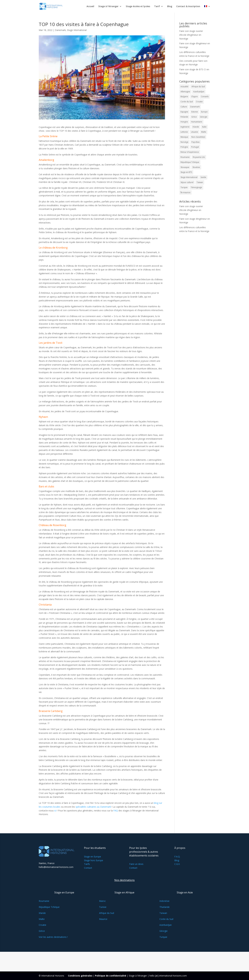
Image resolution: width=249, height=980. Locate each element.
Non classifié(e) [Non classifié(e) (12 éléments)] (198, 137)
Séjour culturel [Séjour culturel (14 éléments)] (187, 182)
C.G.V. (177, 864)
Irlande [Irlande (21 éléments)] (196, 127)
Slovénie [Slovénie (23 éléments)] (196, 167)
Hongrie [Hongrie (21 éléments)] (184, 122)
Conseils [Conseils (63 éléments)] (205, 97)
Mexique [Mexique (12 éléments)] (184, 137)
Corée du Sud (166, 919)
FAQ (116, 811)
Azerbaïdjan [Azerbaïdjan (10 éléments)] (199, 92)
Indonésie (164, 901)
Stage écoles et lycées (138, 7)
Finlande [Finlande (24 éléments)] (184, 117)
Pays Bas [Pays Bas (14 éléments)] (195, 142)
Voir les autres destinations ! (53, 937)
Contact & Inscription (188, 7)
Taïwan (163, 913)
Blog (170, 7)
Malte (42, 919)
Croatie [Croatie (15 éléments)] (199, 102)
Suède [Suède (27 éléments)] (203, 177)
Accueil (90, 7)
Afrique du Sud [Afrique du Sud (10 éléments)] (198, 87)
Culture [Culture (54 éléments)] (184, 107)
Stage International (77, 30)
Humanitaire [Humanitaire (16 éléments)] (197, 122)
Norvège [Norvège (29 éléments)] (184, 142)
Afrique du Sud (107, 913)
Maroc (102, 901)
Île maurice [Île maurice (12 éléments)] (185, 192)
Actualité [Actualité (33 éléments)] (184, 87)
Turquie (163, 937)
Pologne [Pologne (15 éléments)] (184, 147)
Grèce (42, 931)
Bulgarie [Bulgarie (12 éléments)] (184, 97)
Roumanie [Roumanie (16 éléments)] (185, 157)
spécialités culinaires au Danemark (94, 807)
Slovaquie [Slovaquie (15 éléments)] (185, 167)
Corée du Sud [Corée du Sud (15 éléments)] (187, 102)
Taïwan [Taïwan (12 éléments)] (200, 182)
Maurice (103, 919)
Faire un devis (136, 864)
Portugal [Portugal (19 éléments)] (195, 147)
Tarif (157, 7)
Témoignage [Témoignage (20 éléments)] (196, 187)
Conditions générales (80, 976)
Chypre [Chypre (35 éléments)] (194, 97)
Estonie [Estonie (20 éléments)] (195, 112)
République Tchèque (49, 907)
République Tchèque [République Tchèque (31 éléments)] (190, 162)
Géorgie (163, 931)
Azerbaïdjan (166, 925)
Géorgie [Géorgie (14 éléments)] (204, 117)
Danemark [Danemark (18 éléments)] (195, 107)
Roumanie (44, 901)
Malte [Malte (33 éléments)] (204, 132)
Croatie (42, 925)
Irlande (42, 913)
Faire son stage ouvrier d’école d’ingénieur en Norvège (191, 35)
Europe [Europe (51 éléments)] (204, 112)
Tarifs (87, 864)
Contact (88, 868)
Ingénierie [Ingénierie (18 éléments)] (185, 127)
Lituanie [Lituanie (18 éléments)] (195, 132)
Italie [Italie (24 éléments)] (204, 127)
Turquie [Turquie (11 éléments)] (184, 187)
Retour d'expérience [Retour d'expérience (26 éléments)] (190, 152)
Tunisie (103, 907)
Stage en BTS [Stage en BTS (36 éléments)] (186, 172)
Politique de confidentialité (111, 976)
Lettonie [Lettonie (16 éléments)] (184, 132)
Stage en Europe (93, 857)
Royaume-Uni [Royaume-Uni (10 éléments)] (199, 157)
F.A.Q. (177, 857)
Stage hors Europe (94, 860)
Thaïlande (165, 907)
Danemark (60, 30)
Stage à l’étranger (108, 7)
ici (55, 811)
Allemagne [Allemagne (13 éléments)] (185, 92)
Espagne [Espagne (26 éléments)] (184, 112)
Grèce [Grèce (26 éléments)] (194, 117)
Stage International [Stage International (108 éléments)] (189, 177)
